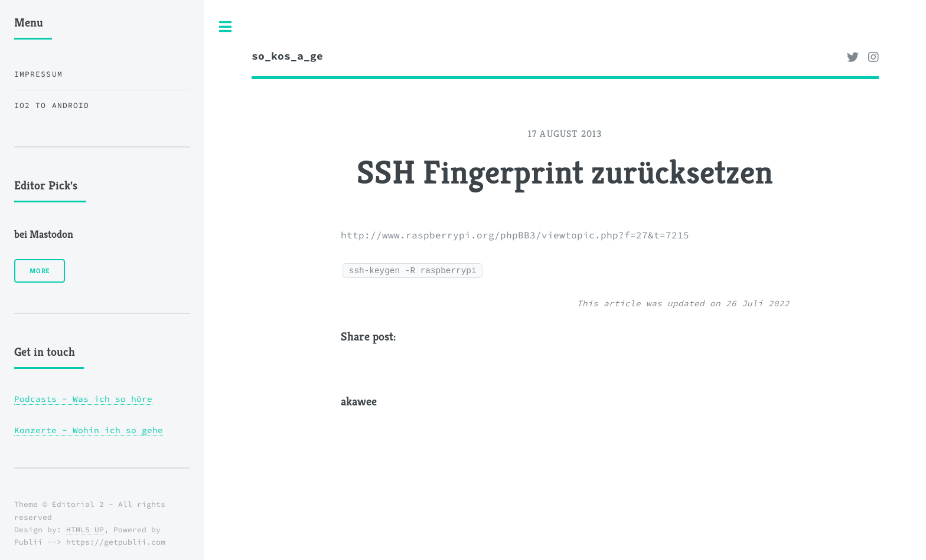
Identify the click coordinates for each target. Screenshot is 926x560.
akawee (359, 402)
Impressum (38, 74)
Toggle (226, 27)
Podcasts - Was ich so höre (83, 399)
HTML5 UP (85, 530)
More (40, 271)
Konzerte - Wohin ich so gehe (89, 430)
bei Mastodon (44, 234)
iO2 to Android (52, 105)
